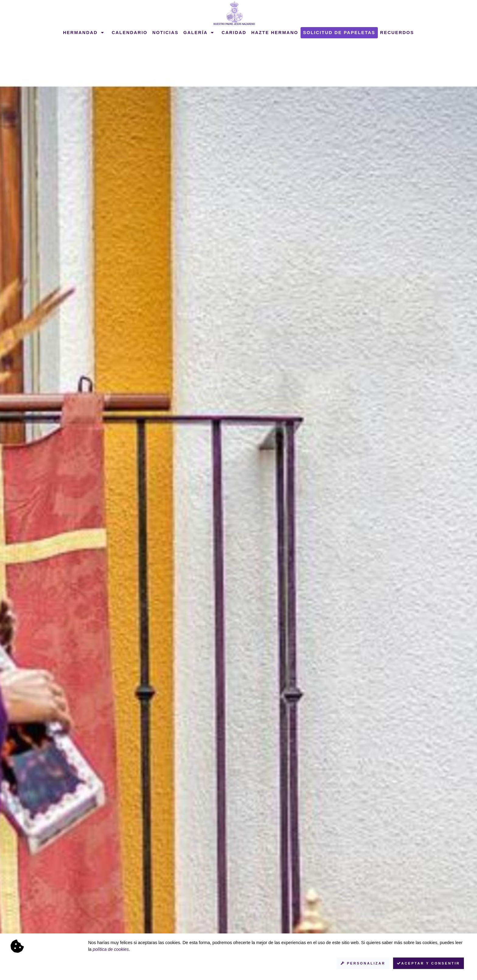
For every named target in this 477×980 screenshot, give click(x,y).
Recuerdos (397, 33)
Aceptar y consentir (428, 963)
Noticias (165, 33)
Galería (199, 33)
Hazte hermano (275, 33)
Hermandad (84, 33)
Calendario (130, 33)
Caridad (234, 33)
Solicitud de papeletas (339, 33)
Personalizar (363, 963)
